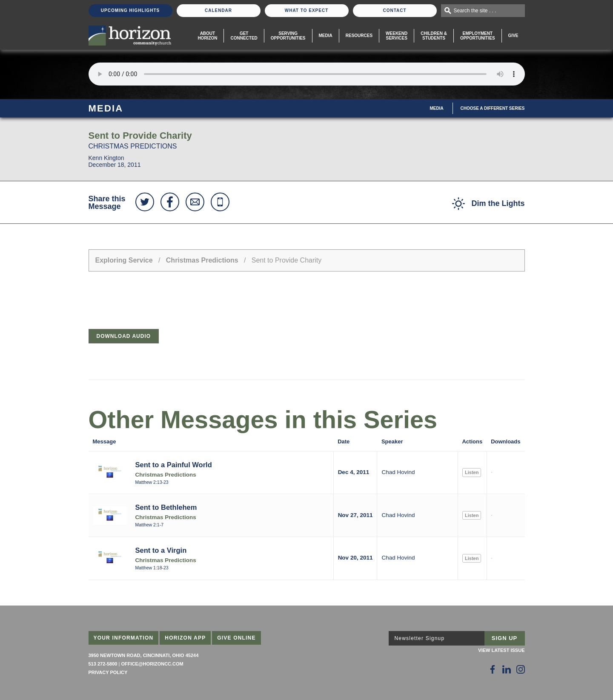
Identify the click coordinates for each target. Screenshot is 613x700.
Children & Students (434, 36)
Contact (394, 10)
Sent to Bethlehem (166, 507)
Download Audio (124, 336)
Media (326, 36)
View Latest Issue (501, 650)
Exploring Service (124, 260)
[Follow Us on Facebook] (493, 669)
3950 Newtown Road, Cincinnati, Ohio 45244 (144, 655)
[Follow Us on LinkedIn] (507, 669)
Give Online (236, 638)
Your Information (124, 638)
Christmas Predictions (202, 260)
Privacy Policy (108, 672)
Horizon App (185, 638)
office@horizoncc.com (152, 664)
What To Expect (307, 10)
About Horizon (207, 36)
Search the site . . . (475, 11)
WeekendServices (397, 36)
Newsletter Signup (420, 638)
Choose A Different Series (493, 108)
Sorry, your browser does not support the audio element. (307, 74)
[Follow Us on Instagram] (521, 669)
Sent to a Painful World (174, 465)
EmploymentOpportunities (478, 36)
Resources (359, 36)
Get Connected (244, 36)
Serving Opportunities (288, 36)
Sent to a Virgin (161, 550)
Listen (472, 472)
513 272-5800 (103, 664)
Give (513, 36)
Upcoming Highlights (130, 10)
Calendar (218, 10)
